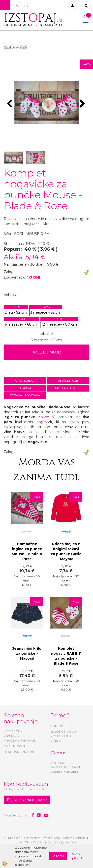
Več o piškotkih (79, 856)
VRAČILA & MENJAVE (19, 740)
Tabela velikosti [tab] (68, 388)
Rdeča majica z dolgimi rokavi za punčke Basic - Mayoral (66, 551)
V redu (58, 856)
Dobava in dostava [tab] (25, 395)
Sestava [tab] (25, 388)
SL (18, 6)
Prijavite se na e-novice (27, 800)
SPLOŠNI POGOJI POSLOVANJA (63, 734)
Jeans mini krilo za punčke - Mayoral (27, 653)
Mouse (43, 417)
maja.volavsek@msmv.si (58, 842)
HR (26, 6)
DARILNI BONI (14, 746)
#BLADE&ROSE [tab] (68, 381)
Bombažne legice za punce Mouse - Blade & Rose (27, 551)
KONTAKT (58, 726)
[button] (83, 104)
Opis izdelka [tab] (25, 381)
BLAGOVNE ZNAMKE (19, 752)
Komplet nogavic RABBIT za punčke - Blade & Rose (66, 656)
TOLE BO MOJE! (47, 352)
